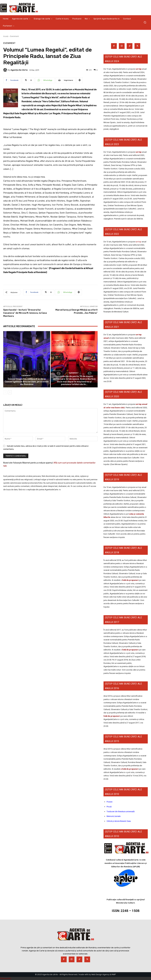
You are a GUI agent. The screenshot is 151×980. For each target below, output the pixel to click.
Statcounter (6, 978)
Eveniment (14, 36)
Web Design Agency (100, 974)
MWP (114, 974)
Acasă (6, 36)
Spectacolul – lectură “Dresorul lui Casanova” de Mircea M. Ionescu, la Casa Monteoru (25, 313)
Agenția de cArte (19, 70)
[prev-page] (5, 392)
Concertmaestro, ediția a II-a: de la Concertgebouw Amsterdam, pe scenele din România (27, 382)
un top (139, 69)
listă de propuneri (130, 580)
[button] (145, 22)
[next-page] (10, 392)
